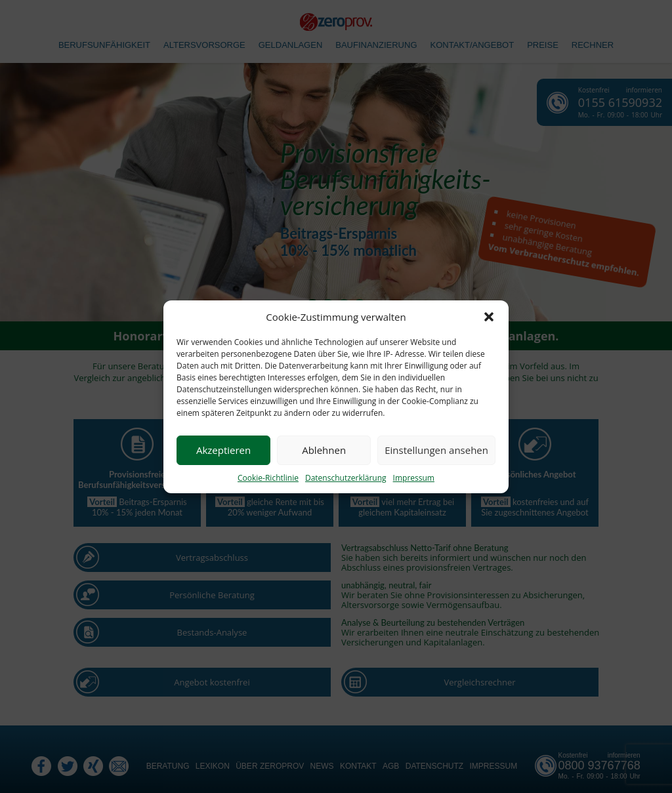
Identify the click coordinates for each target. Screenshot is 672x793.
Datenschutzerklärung (346, 478)
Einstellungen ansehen (436, 450)
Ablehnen (324, 450)
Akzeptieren (223, 450)
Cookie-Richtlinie (268, 478)
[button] (489, 317)
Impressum (414, 478)
